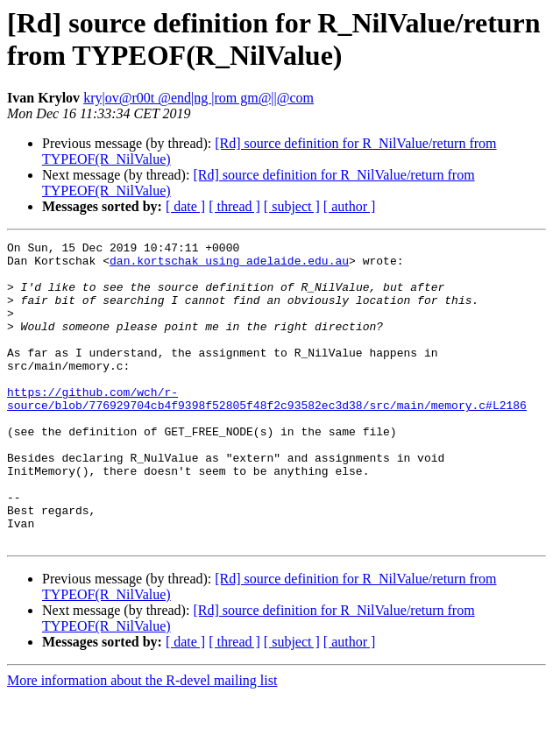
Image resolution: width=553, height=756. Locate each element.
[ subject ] (292, 206)
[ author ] (350, 206)
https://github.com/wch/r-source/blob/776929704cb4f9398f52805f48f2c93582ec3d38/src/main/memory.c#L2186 (267, 431)
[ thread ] (234, 206)
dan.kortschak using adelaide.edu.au (229, 265)
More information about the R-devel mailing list (142, 741)
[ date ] (185, 206)
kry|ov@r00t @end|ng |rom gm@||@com (199, 98)
